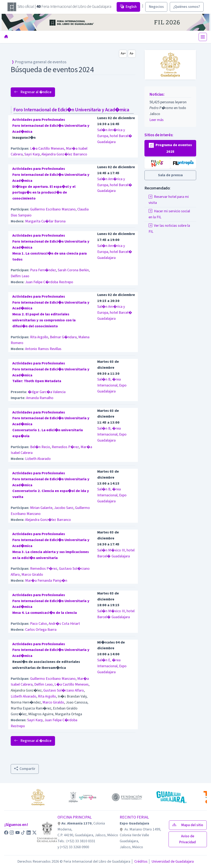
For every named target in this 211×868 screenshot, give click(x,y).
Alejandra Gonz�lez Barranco (64, 154)
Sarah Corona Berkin (73, 270)
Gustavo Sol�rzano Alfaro (64, 690)
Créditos (139, 862)
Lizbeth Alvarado (38, 459)
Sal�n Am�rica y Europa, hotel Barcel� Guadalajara (115, 136)
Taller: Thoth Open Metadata (37, 381)
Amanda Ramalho (40, 398)
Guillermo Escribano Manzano (53, 209)
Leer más (156, 120)
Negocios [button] (156, 7)
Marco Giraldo (32, 575)
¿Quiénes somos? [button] (187, 7)
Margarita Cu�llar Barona (45, 221)
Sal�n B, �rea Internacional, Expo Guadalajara (112, 385)
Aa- (132, 53)
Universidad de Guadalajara (171, 862)
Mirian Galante (41, 508)
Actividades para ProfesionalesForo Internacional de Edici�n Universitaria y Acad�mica (51, 126)
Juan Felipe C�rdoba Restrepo (49, 282)
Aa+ (123, 53)
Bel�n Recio (40, 447)
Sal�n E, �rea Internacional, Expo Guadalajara (112, 666)
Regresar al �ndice (33, 92)
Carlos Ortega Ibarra (41, 630)
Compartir (25, 769)
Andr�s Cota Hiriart (64, 624)
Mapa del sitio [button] (188, 825)
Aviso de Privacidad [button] (188, 839)
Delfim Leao (20, 276)
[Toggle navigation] (203, 37)
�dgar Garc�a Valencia (47, 392)
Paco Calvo (39, 624)
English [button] (128, 7)
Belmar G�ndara (63, 337)
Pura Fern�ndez (43, 270)
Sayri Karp (32, 154)
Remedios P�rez (65, 447)
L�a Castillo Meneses (47, 149)
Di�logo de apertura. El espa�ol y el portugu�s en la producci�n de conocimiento (44, 193)
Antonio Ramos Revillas (43, 349)
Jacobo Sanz (64, 508)
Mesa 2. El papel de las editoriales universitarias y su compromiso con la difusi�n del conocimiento (44, 320)
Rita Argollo (39, 337)
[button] (170, 148)
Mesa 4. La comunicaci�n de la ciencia (45, 613)
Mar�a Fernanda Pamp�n (46, 581)
